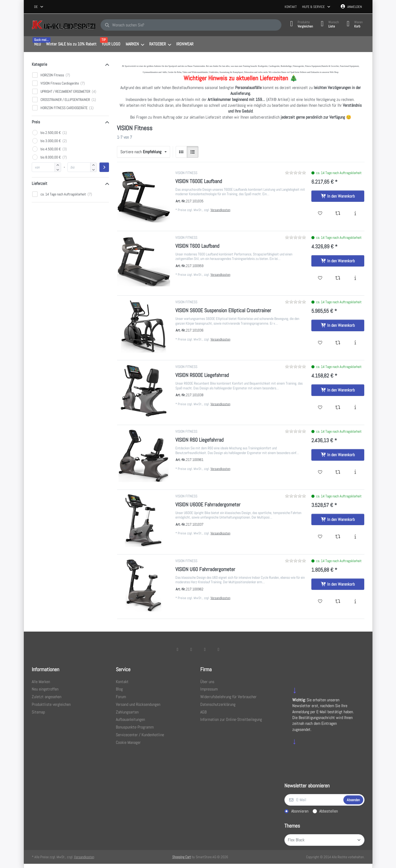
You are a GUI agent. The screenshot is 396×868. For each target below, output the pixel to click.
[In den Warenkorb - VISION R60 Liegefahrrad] (338, 455)
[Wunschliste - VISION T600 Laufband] (320, 278)
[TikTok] (205, 649)
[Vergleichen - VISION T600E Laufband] (338, 213)
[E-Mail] (313, 800)
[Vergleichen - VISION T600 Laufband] (338, 278)
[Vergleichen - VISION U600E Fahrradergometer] (338, 537)
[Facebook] (177, 649)
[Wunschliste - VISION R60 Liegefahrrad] (320, 472)
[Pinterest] (219, 649)
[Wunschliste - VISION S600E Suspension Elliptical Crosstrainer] (320, 343)
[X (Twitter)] (191, 649)
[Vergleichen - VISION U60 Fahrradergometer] (338, 601)
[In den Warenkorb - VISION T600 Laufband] (338, 261)
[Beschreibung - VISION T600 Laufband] (355, 278)
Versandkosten (220, 210)
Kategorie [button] (39, 64)
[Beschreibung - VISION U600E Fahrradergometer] (355, 537)
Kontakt (291, 7)
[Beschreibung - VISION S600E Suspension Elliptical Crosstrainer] (355, 343)
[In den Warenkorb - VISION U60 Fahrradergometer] (338, 584)
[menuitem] (38, 44)
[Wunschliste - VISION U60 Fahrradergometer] (320, 601)
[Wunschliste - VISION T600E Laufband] (320, 213)
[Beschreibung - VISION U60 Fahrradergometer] (355, 601)
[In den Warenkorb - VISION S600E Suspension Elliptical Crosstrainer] (338, 325)
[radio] (181, 152)
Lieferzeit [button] (40, 183)
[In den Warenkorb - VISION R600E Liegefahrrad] (338, 390)
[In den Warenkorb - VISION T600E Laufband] (338, 196)
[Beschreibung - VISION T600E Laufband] (355, 213)
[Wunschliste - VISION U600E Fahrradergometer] (320, 537)
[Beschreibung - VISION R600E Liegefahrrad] (355, 408)
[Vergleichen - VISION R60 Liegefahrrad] (338, 472)
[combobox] (39, 7)
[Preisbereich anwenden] (104, 167)
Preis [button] (36, 122)
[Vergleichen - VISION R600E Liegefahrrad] (338, 408)
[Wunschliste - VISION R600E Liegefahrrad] (320, 408)
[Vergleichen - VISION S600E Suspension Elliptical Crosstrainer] (338, 343)
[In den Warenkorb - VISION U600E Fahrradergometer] (338, 520)
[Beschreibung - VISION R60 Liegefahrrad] (355, 472)
